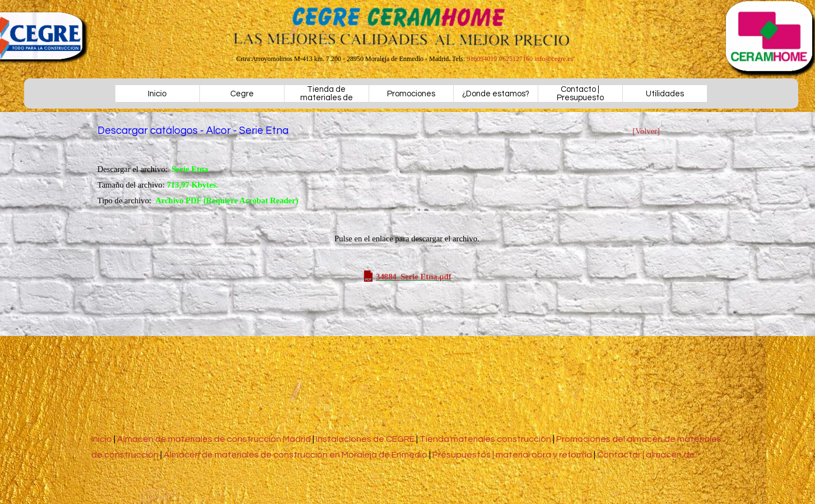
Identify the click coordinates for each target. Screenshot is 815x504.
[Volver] (646, 131)
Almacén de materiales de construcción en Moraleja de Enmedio (295, 455)
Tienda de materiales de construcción (327, 98)
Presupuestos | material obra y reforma (512, 455)
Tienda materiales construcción (485, 439)
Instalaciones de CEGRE (365, 439)
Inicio (157, 94)
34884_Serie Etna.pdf (413, 277)
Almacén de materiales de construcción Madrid (215, 439)
